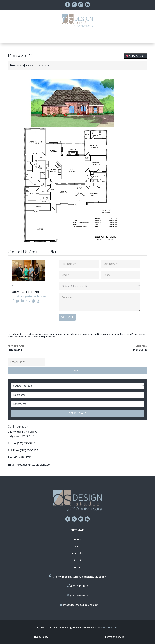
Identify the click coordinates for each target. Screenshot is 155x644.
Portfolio (78, 553)
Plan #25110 (41, 348)
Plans (78, 546)
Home (77, 539)
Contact (78, 567)
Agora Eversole (109, 627)
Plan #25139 (114, 348)
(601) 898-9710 (26, 443)
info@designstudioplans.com (30, 296)
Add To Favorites (136, 56)
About (78, 560)
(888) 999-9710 (29, 450)
